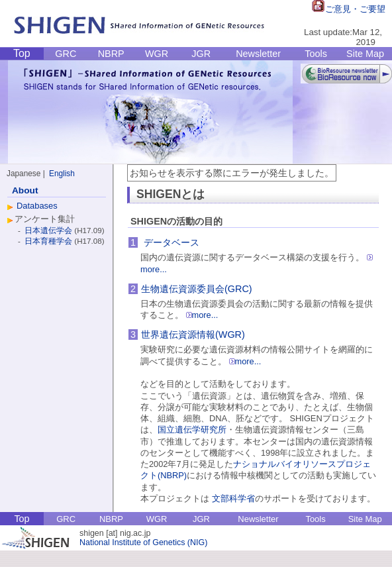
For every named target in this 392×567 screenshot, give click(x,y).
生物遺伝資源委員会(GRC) (197, 289)
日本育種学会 (49, 241)
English (62, 174)
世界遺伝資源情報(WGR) (193, 335)
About (25, 190)
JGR (201, 54)
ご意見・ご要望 (349, 9)
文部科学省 (233, 498)
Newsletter (258, 54)
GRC (66, 54)
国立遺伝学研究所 (192, 430)
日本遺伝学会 (49, 230)
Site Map (365, 54)
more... (202, 315)
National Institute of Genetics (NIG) (143, 542)
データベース (171, 242)
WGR (157, 54)
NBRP (111, 54)
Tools (316, 54)
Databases (37, 206)
